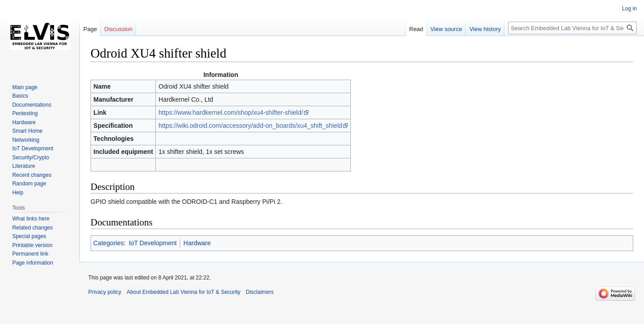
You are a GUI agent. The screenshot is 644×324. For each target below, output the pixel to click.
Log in (629, 9)
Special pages (29, 236)
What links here (31, 219)
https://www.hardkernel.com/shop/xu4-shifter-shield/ (231, 112)
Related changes (32, 228)
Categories (109, 243)
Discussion (118, 29)
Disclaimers (260, 292)
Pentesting (25, 113)
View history (485, 29)
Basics (20, 96)
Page (90, 29)
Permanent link (30, 254)
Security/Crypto (31, 157)
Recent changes (32, 175)
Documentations (32, 105)
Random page (29, 184)
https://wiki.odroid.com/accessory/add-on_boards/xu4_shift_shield (250, 126)
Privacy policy (105, 292)
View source (447, 29)
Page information (33, 263)
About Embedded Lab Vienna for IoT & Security (183, 292)
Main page (25, 87)
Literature (24, 166)
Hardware (197, 243)
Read (416, 29)
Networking (26, 140)
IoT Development (153, 243)
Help (18, 193)
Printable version (32, 245)
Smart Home (27, 131)
